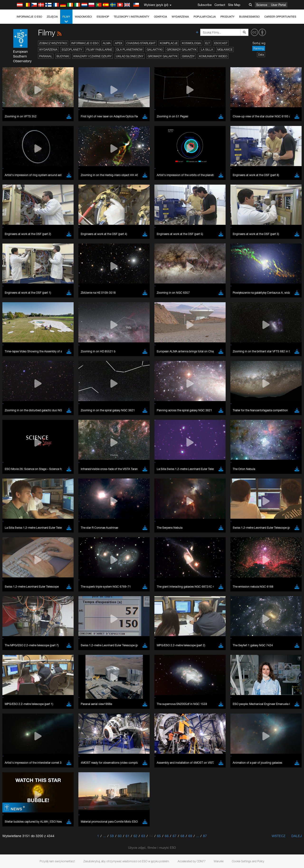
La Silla (207, 50)
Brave (18, 592)
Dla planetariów (129, 50)
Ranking (259, 48)
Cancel (38, 680)
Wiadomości (83, 17)
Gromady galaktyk (182, 50)
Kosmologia (191, 43)
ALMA (107, 43)
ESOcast (221, 43)
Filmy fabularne (99, 50)
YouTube (10, 513)
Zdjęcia (52, 17)
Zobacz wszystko (53, 43)
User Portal (278, 5)
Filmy (66, 19)
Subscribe (205, 5)
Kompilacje (169, 43)
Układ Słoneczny (130, 56)
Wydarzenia (180, 17)
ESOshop (103, 17)
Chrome (20, 596)
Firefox (19, 605)
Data (261, 55)
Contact (220, 5)
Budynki (63, 56)
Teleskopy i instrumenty (131, 17)
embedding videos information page (273, 518)
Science (262, 5)
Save (15, 680)
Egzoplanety (72, 50)
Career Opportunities (280, 17)
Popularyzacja (205, 17)
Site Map (234, 5)
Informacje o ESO (29, 17)
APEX (119, 43)
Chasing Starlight (141, 43)
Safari (18, 610)
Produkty (227, 17)
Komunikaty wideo (213, 56)
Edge (18, 601)
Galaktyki (155, 50)
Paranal (46, 56)
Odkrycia (160, 17)
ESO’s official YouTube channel (112, 513)
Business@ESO (249, 17)
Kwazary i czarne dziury (93, 56)
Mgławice (225, 50)
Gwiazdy (188, 56)
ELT (208, 43)
